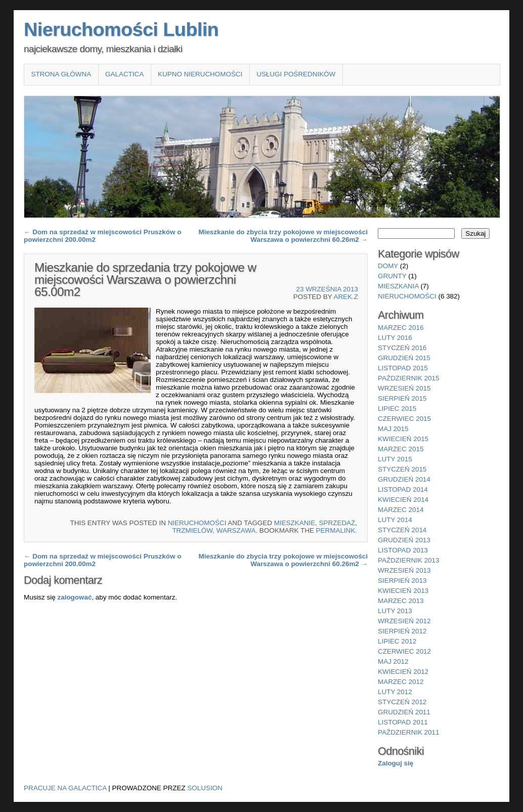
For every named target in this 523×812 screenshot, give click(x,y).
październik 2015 (408, 378)
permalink (336, 530)
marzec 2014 (401, 510)
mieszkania (398, 286)
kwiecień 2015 (403, 439)
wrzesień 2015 (404, 388)
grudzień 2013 (404, 540)
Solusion (205, 788)
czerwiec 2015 (404, 419)
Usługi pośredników (296, 74)
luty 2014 (395, 520)
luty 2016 (395, 338)
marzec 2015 (401, 449)
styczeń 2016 (402, 348)
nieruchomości (197, 523)
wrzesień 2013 (404, 570)
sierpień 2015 (402, 398)
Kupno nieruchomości (200, 74)
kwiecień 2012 (403, 672)
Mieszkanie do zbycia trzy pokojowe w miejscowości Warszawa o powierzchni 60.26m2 (283, 236)
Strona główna (61, 74)
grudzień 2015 (404, 358)
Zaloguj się (396, 763)
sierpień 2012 (402, 631)
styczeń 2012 (402, 702)
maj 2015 (393, 429)
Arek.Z (346, 297)
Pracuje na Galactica (65, 788)
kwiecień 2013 (403, 591)
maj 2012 (393, 661)
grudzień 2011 (404, 712)
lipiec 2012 (397, 641)
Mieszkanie (295, 523)
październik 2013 (408, 560)
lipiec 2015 (397, 409)
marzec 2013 (401, 601)
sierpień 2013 (402, 581)
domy (388, 266)
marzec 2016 (401, 328)
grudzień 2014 (404, 479)
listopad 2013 (403, 550)
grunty (392, 276)
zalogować (74, 597)
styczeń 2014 (402, 530)
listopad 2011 (403, 722)
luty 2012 (395, 692)
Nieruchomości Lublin (121, 29)
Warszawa (236, 530)
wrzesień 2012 (404, 621)
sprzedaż (337, 523)
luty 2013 (395, 611)
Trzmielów (192, 530)
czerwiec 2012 (404, 651)
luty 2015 (395, 459)
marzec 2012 (401, 682)
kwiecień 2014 (403, 500)
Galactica (124, 74)
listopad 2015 (403, 368)
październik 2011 (408, 732)
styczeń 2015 (402, 469)
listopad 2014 (403, 489)
